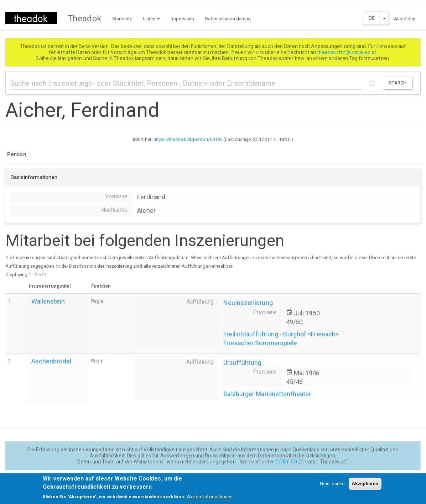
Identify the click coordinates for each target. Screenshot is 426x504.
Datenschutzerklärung (228, 19)
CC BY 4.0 (286, 462)
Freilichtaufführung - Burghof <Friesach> (281, 334)
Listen (152, 19)
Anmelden (405, 19)
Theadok (85, 19)
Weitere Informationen (209, 499)
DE (372, 18)
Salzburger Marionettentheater (267, 394)
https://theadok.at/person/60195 (188, 139)
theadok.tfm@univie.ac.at (347, 52)
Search (398, 83)
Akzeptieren (365, 486)
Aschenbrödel (51, 361)
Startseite (122, 19)
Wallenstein (48, 301)
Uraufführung (242, 363)
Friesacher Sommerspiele (260, 343)
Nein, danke (332, 486)
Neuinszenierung (248, 303)
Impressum (182, 19)
